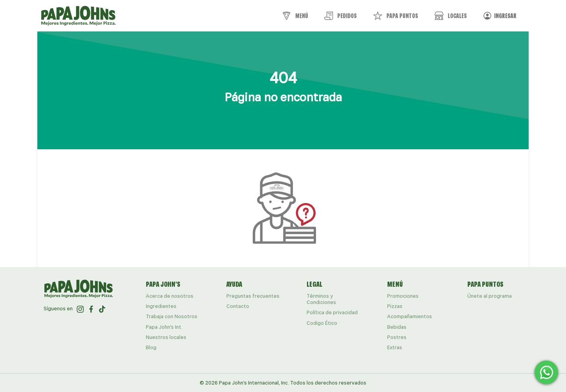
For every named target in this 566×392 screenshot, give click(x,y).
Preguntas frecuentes (253, 296)
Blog (151, 347)
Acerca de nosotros (170, 296)
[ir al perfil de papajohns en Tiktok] (102, 309)
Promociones (403, 296)
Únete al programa (490, 296)
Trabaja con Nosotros (172, 316)
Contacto (238, 306)
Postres (397, 337)
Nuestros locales (166, 337)
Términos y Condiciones (321, 299)
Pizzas (395, 306)
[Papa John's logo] (78, 16)
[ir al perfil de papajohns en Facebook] (91, 309)
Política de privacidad (332, 312)
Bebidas (397, 327)
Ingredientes (161, 306)
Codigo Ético (322, 323)
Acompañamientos (410, 316)
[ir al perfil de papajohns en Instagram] (80, 309)
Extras (395, 347)
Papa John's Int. (164, 327)
